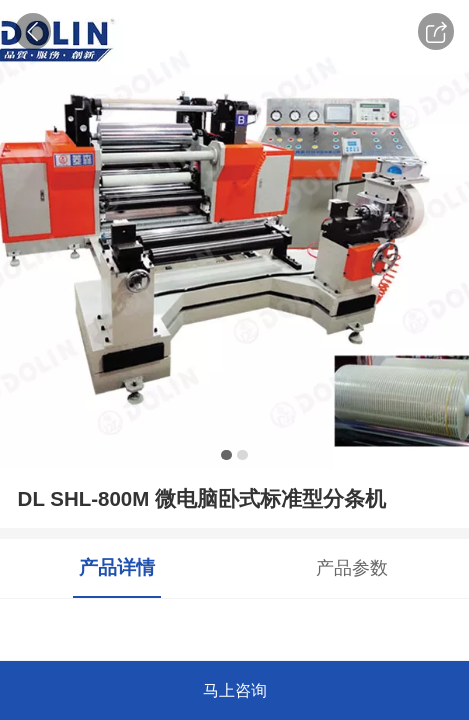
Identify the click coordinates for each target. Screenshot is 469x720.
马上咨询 (235, 690)
